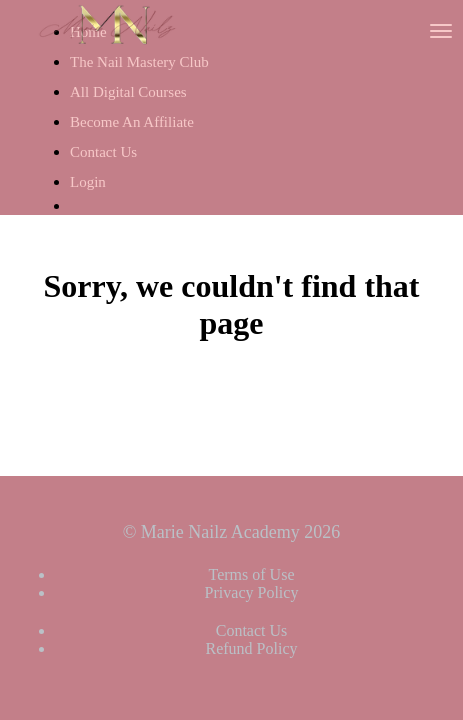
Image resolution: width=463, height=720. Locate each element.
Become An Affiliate (132, 122)
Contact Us (103, 152)
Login (88, 182)
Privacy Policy (252, 592)
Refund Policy (252, 648)
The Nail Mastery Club (139, 62)
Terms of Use (252, 574)
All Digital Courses (128, 92)
